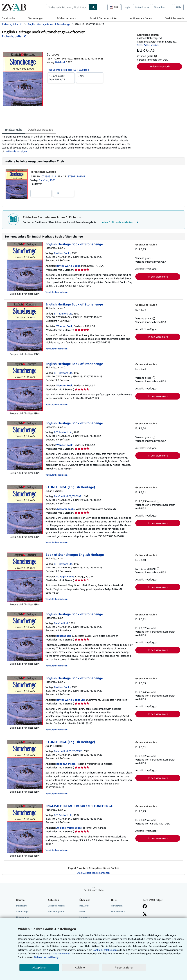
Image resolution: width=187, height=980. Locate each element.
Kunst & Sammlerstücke (103, 18)
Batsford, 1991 (47, 180)
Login (127, 7)
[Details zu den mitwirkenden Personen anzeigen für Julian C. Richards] (14, 36)
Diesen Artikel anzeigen (148, 45)
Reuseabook (64, 636)
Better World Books (68, 266)
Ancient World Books (69, 828)
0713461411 (49, 176)
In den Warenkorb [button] (160, 66)
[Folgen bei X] (145, 914)
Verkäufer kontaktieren (57, 292)
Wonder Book (64, 326)
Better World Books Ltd (71, 700)
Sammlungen (36, 18)
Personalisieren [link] (124, 967)
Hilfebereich (117, 906)
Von (61, 77)
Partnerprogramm (57, 911)
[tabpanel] (66, 144)
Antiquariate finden (141, 18)
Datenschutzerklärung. (47, 957)
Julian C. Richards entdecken (120, 222)
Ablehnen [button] (81, 967)
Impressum (85, 917)
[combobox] (67, 7)
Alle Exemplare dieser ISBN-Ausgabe (68, 70)
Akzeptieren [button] (39, 967)
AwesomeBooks (65, 509)
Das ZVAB (84, 906)
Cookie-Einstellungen (105, 950)
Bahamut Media (66, 764)
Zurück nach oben (94, 890)
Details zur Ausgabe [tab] (40, 130)
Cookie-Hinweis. (62, 953)
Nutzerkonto (142, 7)
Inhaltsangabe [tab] (13, 130)
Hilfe (179, 7)
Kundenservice (118, 911)
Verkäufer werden (175, 18)
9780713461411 (77, 176)
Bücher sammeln (67, 18)
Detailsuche (8, 18)
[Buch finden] (93, 7)
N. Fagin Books (65, 576)
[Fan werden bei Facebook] (145, 907)
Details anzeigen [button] (18, 151)
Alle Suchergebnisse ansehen (93, 873)
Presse (82, 911)
